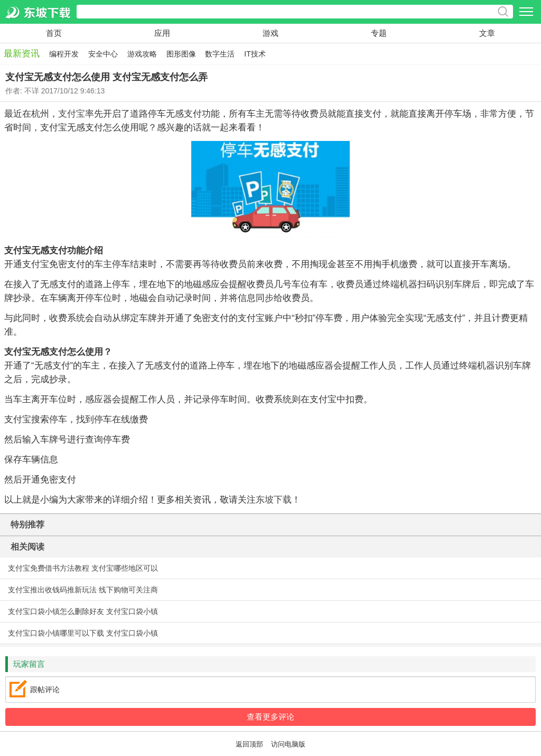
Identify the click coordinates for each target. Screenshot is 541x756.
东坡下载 (274, 500)
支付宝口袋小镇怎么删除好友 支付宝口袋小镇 (83, 611)
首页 (54, 33)
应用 (162, 33)
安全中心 (103, 54)
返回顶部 (249, 744)
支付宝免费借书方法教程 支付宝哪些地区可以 (83, 568)
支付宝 (72, 114)
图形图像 (181, 54)
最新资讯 (22, 54)
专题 (379, 33)
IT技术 (255, 54)
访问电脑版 (288, 744)
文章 (487, 33)
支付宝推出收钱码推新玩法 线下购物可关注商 (83, 590)
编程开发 (64, 54)
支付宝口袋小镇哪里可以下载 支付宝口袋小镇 (83, 633)
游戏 (270, 33)
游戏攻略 (142, 54)
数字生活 (220, 54)
